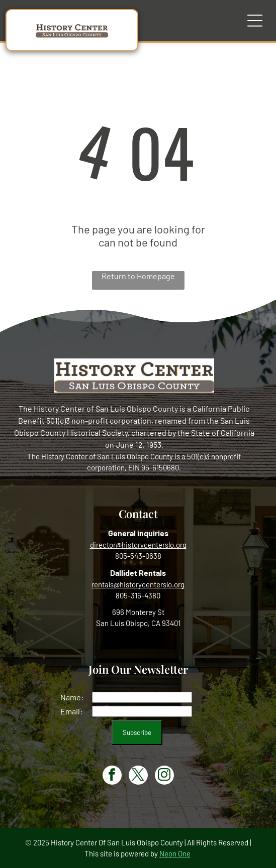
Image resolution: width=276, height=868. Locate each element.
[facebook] (112, 776)
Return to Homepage (138, 276)
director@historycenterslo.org (138, 545)
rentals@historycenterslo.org (138, 584)
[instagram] (164, 776)
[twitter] (138, 776)
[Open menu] (255, 21)
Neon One (175, 853)
